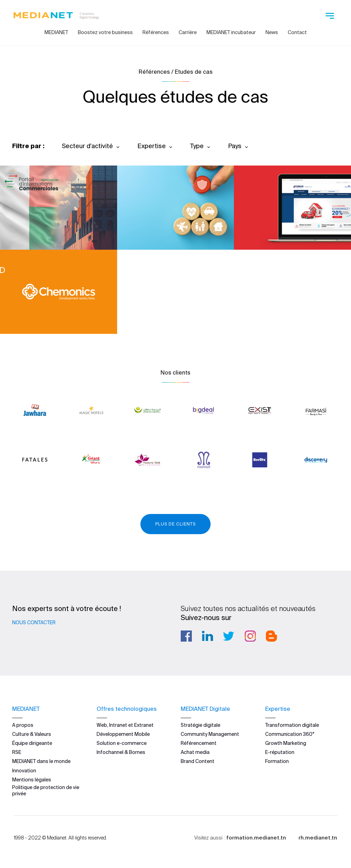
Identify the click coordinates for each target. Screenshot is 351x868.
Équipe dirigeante (32, 743)
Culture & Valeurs (32, 734)
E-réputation (280, 752)
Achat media (195, 752)
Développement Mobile (123, 734)
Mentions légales (32, 779)
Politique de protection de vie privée (46, 790)
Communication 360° (290, 734)
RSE (17, 752)
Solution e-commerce (122, 743)
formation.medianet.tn (256, 838)
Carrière (188, 32)
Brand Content (198, 761)
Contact (297, 32)
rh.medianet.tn (318, 838)
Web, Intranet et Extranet (125, 725)
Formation (277, 761)
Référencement (199, 743)
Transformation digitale (292, 725)
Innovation (24, 770)
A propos (23, 725)
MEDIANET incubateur (231, 32)
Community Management (210, 734)
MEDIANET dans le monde (41, 761)
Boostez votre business (105, 32)
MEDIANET (56, 32)
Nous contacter (34, 622)
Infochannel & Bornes (121, 752)
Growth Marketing (286, 743)
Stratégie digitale (201, 725)
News (272, 32)
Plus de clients (175, 524)
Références (156, 32)
